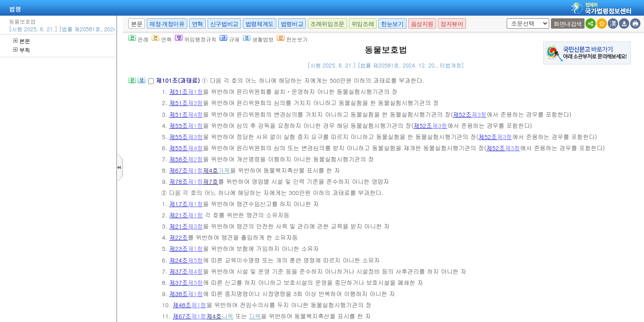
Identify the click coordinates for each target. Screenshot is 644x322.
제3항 (195, 103)
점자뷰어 (452, 24)
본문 (22, 41)
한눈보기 (392, 24)
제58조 (178, 159)
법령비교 (292, 24)
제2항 (195, 159)
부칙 (22, 50)
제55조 (178, 125)
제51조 (178, 91)
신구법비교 (224, 24)
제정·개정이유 (167, 24)
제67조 (178, 170)
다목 (255, 316)
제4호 (211, 170)
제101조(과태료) (179, 80)
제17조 (178, 204)
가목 (224, 170)
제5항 (195, 260)
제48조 (182, 305)
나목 (227, 316)
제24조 (178, 260)
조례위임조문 (327, 24)
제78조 (178, 181)
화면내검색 (568, 24)
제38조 (178, 294)
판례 (138, 39)
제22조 (178, 237)
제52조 (462, 114)
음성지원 (422, 24)
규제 (230, 39)
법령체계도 (260, 24)
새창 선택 (505, 19)
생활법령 (258, 39)
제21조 (178, 215)
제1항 (195, 91)
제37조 (178, 271)
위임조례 (363, 24)
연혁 (197, 24)
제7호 (211, 181)
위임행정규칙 (196, 39)
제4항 (195, 114)
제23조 (178, 248)
